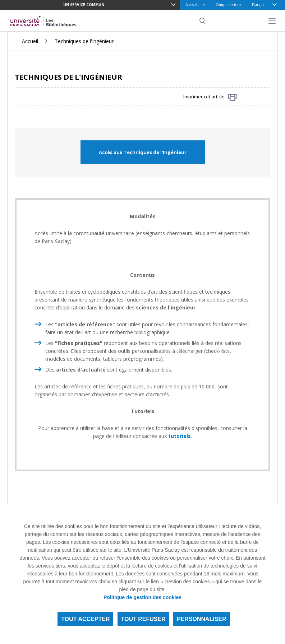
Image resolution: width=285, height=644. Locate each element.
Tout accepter (85, 619)
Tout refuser (143, 619)
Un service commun (84, 5)
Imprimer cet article (210, 97)
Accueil (30, 41)
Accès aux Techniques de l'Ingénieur (143, 152)
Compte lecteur (228, 5)
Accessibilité (195, 5)
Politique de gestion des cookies (142, 597)
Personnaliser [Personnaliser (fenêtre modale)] (202, 619)
